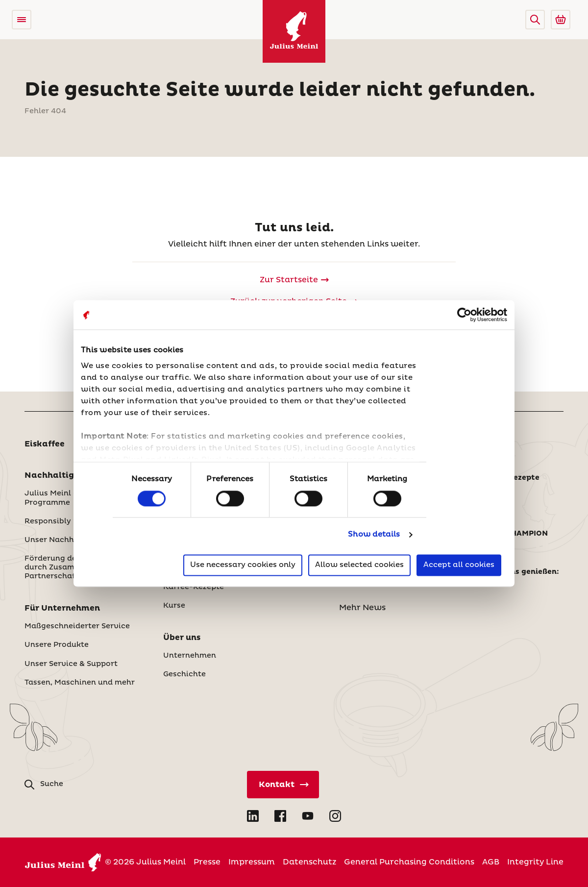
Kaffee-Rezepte (194, 587)
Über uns (182, 638)
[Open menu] (22, 20)
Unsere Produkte (57, 645)
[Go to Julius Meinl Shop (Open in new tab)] (561, 20)
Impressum (252, 862)
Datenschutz (309, 862)
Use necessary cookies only (243, 565)
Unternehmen (190, 656)
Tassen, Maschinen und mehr (80, 683)
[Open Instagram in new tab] (335, 816)
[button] (535, 20)
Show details (374, 534)
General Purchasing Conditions (409, 862)
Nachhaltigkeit (58, 475)
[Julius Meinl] (294, 31)
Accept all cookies (459, 565)
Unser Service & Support (71, 664)
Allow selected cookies (359, 565)
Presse (207, 862)
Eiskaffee (45, 444)
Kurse (174, 606)
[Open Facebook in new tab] (280, 816)
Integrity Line (535, 862)
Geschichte (184, 674)
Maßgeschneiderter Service (77, 626)
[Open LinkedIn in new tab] (253, 816)
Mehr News (362, 608)
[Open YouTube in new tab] (308, 816)
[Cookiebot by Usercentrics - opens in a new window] (464, 315)
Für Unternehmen (62, 608)
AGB (491, 862)
